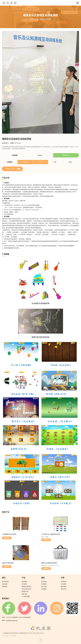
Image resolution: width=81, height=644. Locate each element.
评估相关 (24, 584)
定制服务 (44, 589)
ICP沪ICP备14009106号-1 (36, 633)
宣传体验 (24, 582)
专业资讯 (64, 584)
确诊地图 (64, 587)
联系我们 (5, 587)
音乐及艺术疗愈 (26, 589)
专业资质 (5, 584)
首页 (32, 19)
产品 (37, 19)
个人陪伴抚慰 (26, 596)
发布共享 (64, 589)
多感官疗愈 (25, 591)
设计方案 (44, 587)
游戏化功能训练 (45, 19)
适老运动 (24, 594)
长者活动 (44, 582)
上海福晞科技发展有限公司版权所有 (15, 633)
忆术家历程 (5, 582)
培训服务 (44, 584)
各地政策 (64, 582)
